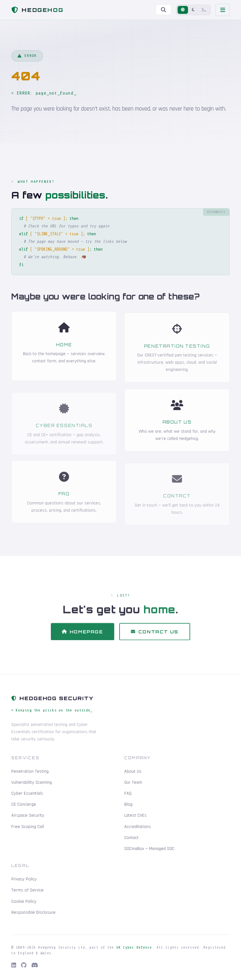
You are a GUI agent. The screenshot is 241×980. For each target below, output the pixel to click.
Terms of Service (27, 890)
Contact (131, 838)
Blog (128, 804)
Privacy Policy (24, 879)
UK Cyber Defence (134, 947)
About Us (177, 432)
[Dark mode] (193, 10)
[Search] (163, 10)
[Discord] (35, 966)
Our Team (133, 782)
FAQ (128, 793)
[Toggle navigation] (223, 10)
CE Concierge (24, 804)
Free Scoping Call (28, 827)
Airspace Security (28, 815)
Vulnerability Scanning (32, 782)
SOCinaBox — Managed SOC (149, 849)
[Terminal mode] (204, 10)
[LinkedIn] (14, 966)
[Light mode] (183, 10)
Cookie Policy (24, 901)
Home (64, 354)
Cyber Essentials (27, 793)
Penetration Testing (30, 771)
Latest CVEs (135, 815)
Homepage (83, 641)
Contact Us (155, 641)
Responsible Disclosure (33, 912)
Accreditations (138, 827)
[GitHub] (24, 966)
